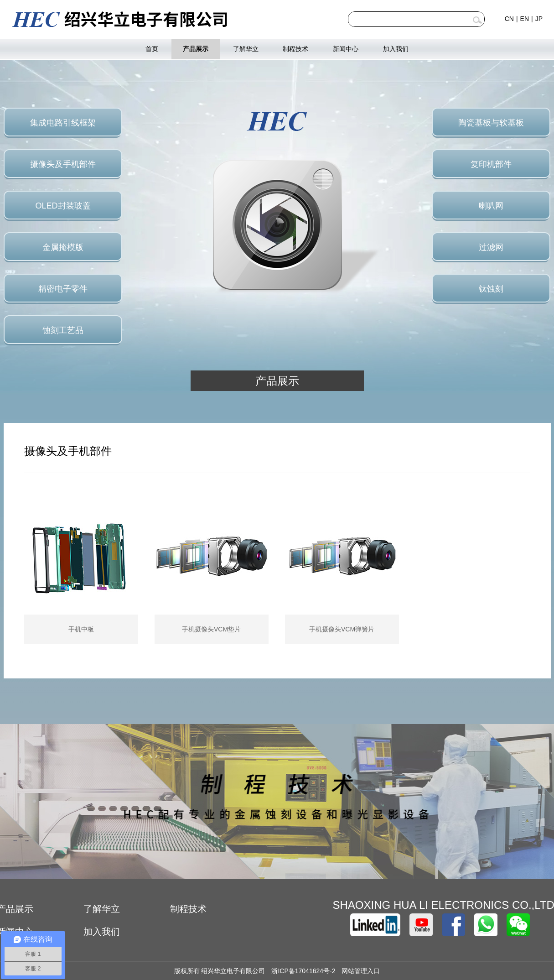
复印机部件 (491, 164)
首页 (152, 49)
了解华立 (246, 49)
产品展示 (196, 49)
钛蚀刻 (491, 289)
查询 (477, 20)
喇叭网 (491, 206)
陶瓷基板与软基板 (491, 123)
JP (539, 19)
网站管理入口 (361, 971)
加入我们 (396, 49)
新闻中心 (346, 49)
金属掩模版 (63, 247)
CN (509, 19)
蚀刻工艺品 (63, 330)
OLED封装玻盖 (63, 206)
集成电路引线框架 (63, 123)
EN (525, 19)
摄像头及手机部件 (63, 164)
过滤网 (491, 247)
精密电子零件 (63, 289)
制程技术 (295, 49)
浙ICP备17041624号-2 (303, 971)
